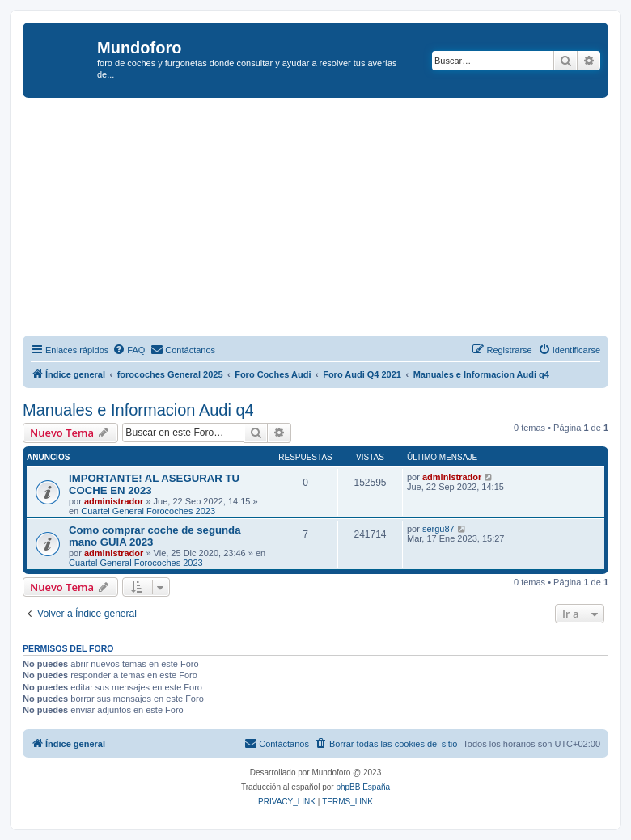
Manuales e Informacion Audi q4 (138, 410)
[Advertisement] (327, 219)
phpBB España (363, 787)
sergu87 (438, 529)
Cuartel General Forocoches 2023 (148, 511)
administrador (114, 501)
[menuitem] (129, 350)
